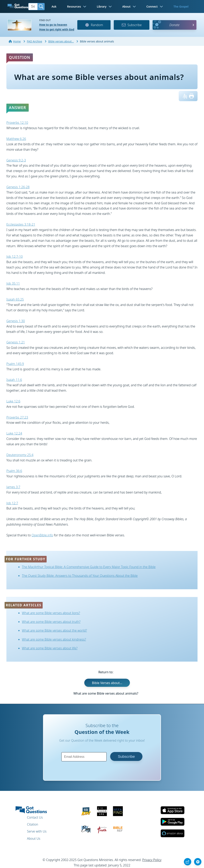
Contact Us (35, 817)
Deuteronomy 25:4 (20, 455)
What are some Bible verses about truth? (51, 622)
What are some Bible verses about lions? (51, 613)
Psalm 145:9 (15, 364)
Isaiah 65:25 (15, 299)
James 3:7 (13, 487)
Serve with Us (37, 831)
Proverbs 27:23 (17, 417)
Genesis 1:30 (16, 321)
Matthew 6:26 (16, 139)
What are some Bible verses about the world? (54, 630)
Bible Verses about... (107, 683)
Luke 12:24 (14, 433)
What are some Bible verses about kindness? (54, 639)
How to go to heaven (53, 25)
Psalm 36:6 (14, 471)
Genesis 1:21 (16, 342)
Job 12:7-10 (15, 257)
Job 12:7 (12, 503)
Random (94, 25)
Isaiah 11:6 (14, 380)
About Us (34, 839)
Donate (174, 25)
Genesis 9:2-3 (16, 160)
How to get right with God (57, 29)
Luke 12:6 (13, 401)
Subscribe (132, 25)
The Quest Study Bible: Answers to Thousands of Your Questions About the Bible (80, 576)
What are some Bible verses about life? (50, 648)
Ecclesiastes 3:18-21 (21, 224)
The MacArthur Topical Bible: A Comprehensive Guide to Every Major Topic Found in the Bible (89, 567)
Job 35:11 (13, 283)
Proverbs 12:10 (17, 123)
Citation (32, 824)
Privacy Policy (152, 860)
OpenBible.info (42, 535)
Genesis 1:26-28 (18, 187)
